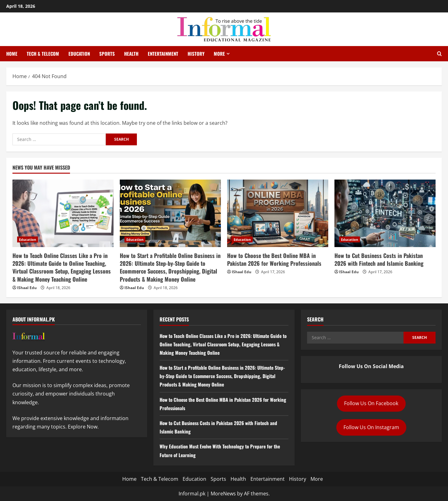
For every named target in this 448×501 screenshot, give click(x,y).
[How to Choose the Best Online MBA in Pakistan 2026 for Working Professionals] (278, 213)
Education (79, 54)
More (219, 54)
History (196, 54)
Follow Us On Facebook (371, 403)
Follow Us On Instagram (371, 427)
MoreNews (223, 494)
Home (12, 54)
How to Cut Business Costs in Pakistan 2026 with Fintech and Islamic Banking (379, 259)
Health (131, 54)
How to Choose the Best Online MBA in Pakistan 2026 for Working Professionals (274, 259)
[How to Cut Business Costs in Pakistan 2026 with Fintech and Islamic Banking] (385, 213)
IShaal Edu (27, 288)
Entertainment (163, 54)
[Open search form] (439, 54)
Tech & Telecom (43, 54)
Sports (107, 54)
